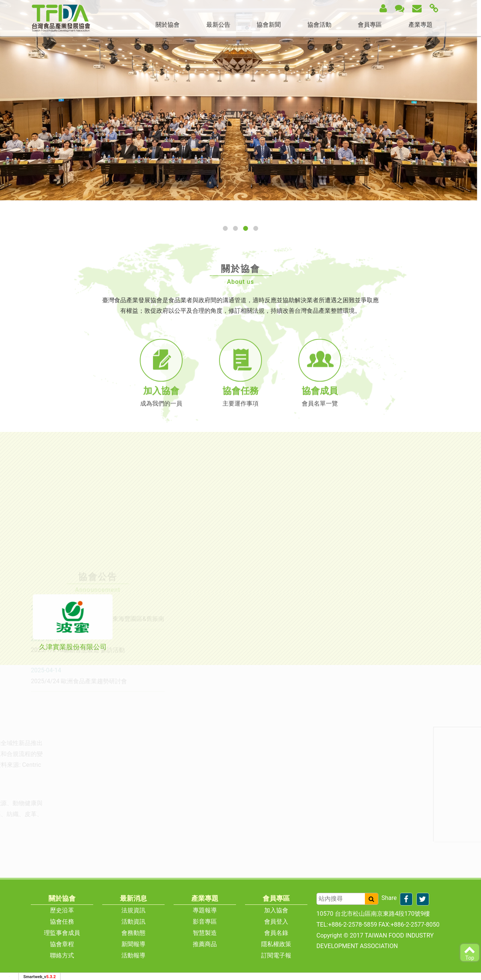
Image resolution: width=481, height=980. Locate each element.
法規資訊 (133, 910)
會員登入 (276, 922)
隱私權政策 (276, 944)
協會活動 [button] (319, 25)
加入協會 (276, 910)
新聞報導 (133, 944)
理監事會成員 (62, 933)
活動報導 (133, 955)
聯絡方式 (62, 955)
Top (470, 952)
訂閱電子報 (276, 955)
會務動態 (133, 933)
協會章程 (62, 944)
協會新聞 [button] (269, 25)
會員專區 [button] (370, 25)
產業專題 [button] (420, 25)
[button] (225, 228)
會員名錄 (276, 933)
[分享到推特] (423, 899)
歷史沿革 (62, 910)
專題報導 (205, 910)
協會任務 (62, 922)
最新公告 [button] (218, 25)
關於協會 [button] (168, 25)
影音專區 (205, 922)
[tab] (73, 623)
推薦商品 (205, 944)
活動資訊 (133, 922)
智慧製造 (205, 933)
